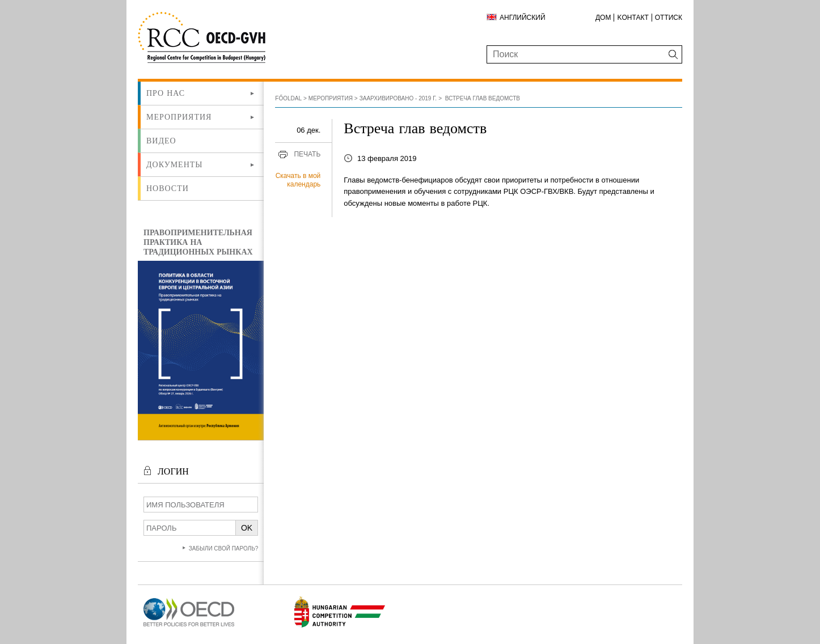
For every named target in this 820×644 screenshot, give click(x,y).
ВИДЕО (161, 141)
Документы (175, 164)
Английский (523, 18)
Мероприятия (179, 117)
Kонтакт (633, 18)
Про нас (166, 93)
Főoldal (288, 98)
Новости (168, 188)
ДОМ (603, 18)
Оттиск (669, 18)
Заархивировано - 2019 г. (398, 98)
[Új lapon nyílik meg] (189, 627)
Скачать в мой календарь (298, 180)
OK (247, 528)
